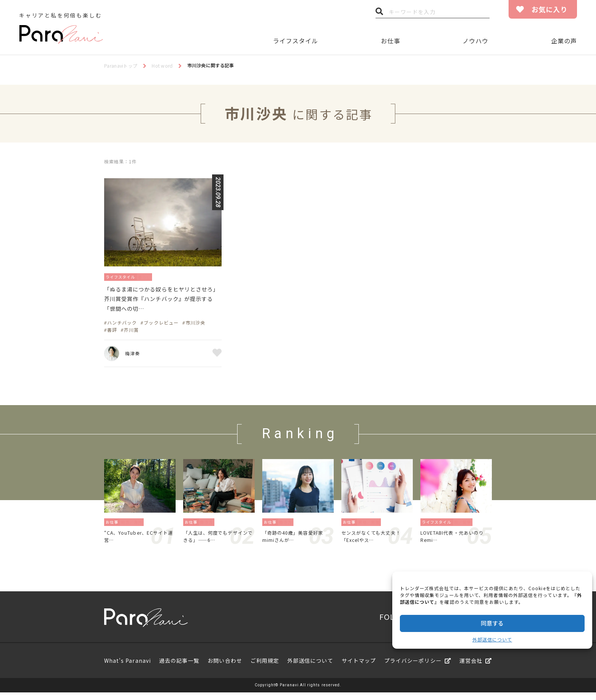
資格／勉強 (371, 527)
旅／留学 (464, 527)
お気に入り (549, 9)
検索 (379, 13)
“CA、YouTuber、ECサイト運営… (138, 542)
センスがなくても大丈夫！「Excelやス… (376, 542)
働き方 (208, 527)
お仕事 (391, 41)
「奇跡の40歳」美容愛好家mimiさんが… (297, 542)
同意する (492, 623)
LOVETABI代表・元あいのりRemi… (455, 542)
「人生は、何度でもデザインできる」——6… (218, 542)
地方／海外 (134, 527)
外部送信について (492, 639)
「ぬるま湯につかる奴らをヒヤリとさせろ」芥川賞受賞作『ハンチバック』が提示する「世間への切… (162, 302)
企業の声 (564, 41)
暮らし (153, 276)
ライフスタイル (296, 41)
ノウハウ (476, 41)
